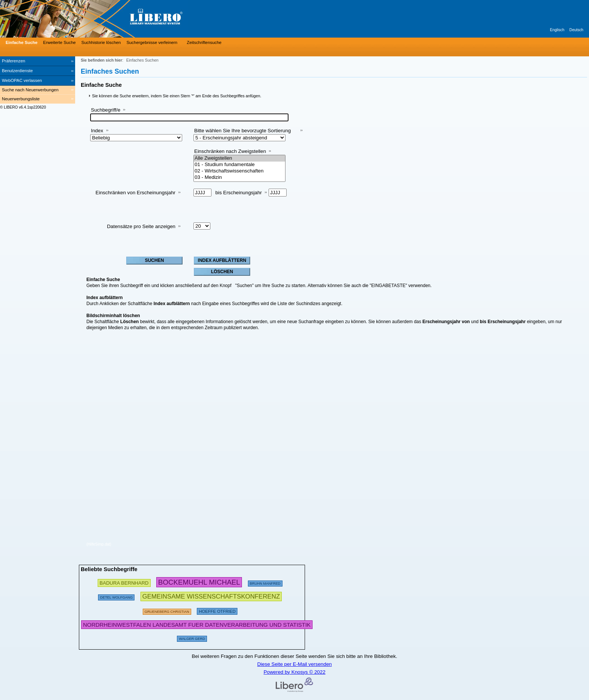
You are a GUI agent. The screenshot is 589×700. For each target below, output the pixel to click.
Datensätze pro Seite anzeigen (141, 226)
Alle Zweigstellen (239, 158)
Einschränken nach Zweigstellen (230, 151)
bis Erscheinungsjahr (239, 193)
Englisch (557, 30)
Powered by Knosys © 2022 (295, 672)
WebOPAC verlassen (22, 80)
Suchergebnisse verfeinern (152, 42)
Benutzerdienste (17, 71)
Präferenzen (14, 61)
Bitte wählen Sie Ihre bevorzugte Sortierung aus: (242, 134)
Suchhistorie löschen (101, 42)
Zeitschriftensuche (204, 42)
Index (97, 131)
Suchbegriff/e (106, 110)
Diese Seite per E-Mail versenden (295, 664)
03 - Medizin (239, 178)
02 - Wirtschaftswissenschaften (239, 171)
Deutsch (576, 30)
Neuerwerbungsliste (21, 99)
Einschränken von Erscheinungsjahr (135, 193)
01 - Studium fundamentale (239, 165)
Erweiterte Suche (60, 42)
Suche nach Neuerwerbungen (30, 90)
